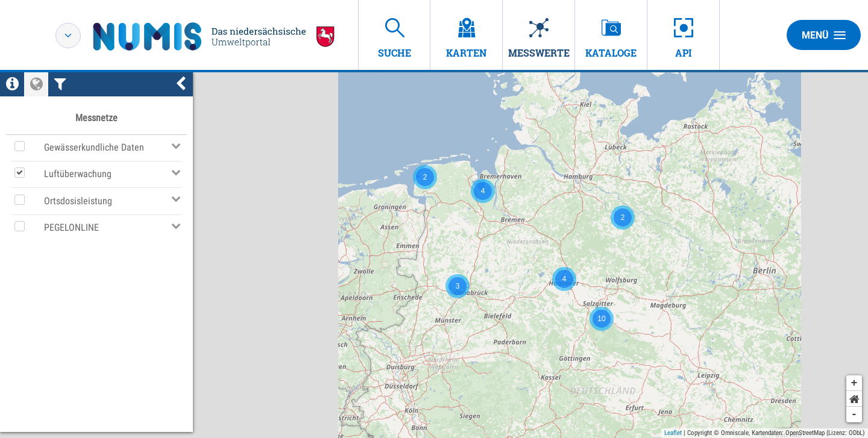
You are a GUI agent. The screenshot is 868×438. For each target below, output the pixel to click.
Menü (824, 35)
